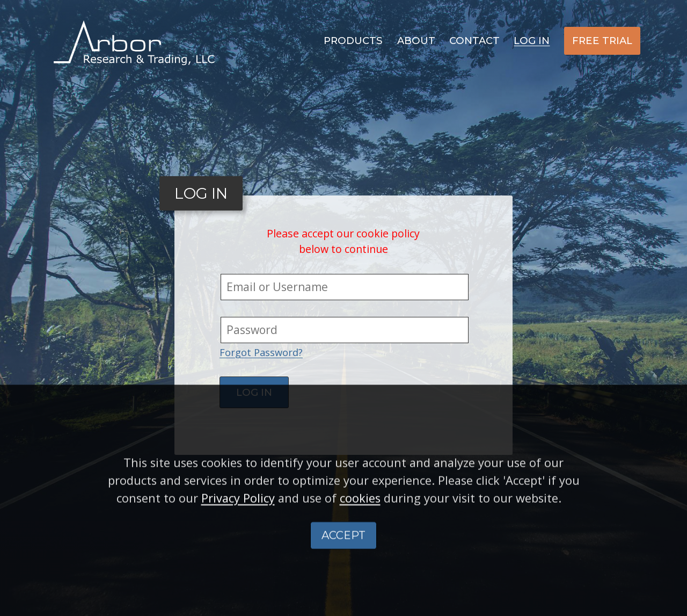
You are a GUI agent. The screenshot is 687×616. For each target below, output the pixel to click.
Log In (532, 41)
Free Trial (602, 41)
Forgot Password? (261, 352)
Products (353, 41)
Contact (474, 41)
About (416, 41)
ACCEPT (343, 557)
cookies (360, 520)
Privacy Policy (238, 520)
